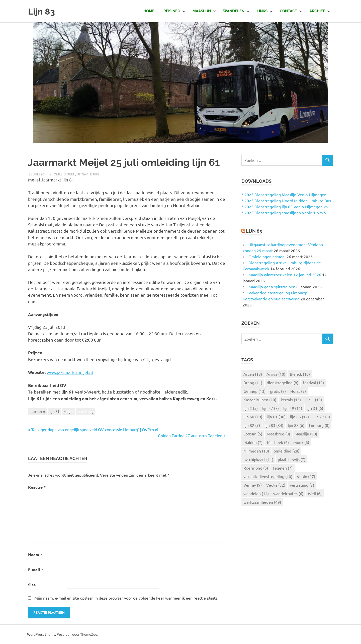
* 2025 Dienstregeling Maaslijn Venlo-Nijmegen (284, 195)
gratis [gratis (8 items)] (278, 391)
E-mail (36, 570)
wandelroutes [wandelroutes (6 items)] (288, 493)
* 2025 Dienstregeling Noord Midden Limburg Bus (286, 201)
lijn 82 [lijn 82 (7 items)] (252, 425)
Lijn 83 (43, 11)
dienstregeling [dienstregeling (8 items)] (283, 382)
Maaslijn (204, 11)
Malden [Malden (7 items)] (253, 442)
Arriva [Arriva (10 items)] (276, 374)
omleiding (85, 411)
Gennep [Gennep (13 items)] (254, 391)
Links (265, 11)
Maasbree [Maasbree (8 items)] (278, 434)
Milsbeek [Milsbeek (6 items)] (278, 442)
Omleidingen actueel (267, 256)
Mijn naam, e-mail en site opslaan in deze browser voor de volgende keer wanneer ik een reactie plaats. (126, 598)
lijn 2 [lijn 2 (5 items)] (251, 408)
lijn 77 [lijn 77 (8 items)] (322, 417)
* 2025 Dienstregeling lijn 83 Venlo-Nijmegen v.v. (285, 207)
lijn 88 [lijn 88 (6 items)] (296, 425)
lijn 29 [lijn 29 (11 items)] (293, 408)
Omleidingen (64, 174)
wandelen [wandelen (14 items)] (256, 493)
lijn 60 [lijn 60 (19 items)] (253, 417)
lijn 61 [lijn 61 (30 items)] (276, 417)
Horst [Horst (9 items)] (298, 391)
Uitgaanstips (88, 174)
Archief (320, 11)
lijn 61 (55, 411)
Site (32, 585)
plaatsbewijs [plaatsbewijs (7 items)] (292, 459)
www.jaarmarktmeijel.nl (70, 372)
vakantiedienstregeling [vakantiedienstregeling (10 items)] (268, 476)
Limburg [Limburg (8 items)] (319, 425)
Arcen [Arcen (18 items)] (253, 374)
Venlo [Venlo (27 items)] (306, 476)
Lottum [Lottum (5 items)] (253, 434)
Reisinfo (174, 11)
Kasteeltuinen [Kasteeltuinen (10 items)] (260, 400)
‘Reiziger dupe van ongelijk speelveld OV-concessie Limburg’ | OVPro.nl (95, 429)
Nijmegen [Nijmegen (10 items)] (256, 451)
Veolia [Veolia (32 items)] (276, 485)
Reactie (37, 487)
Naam (35, 555)
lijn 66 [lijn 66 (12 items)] (299, 417)
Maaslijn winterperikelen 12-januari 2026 (285, 275)
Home (149, 11)
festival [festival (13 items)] (313, 382)
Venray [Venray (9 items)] (253, 485)
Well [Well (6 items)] (315, 493)
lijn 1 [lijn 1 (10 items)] (314, 400)
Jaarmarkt (38, 411)
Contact (291, 11)
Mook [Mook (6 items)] (301, 442)
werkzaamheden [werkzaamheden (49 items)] (262, 502)
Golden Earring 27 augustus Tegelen (190, 435)
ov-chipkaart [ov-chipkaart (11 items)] (258, 459)
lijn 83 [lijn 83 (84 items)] (274, 425)
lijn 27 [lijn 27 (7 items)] (270, 408)
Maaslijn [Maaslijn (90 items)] (306, 434)
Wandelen (236, 11)
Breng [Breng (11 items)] (253, 382)
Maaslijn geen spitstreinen (272, 287)
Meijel (68, 411)
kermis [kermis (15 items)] (291, 400)
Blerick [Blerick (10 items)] (300, 374)
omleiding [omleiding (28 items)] (286, 451)
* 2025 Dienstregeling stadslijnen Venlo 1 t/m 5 (284, 213)
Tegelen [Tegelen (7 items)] (283, 468)
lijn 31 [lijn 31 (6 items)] (315, 408)
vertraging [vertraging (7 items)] (302, 485)
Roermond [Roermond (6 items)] (256, 468)
